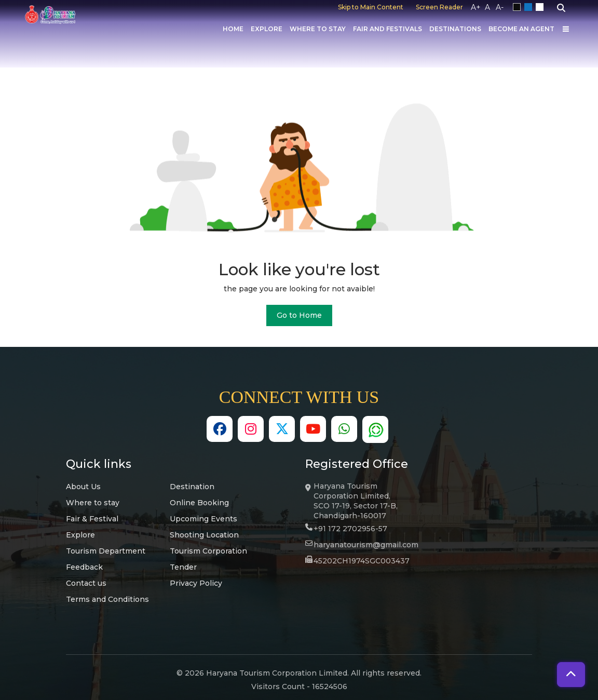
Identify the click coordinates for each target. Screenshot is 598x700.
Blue (530, 7)
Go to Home (299, 315)
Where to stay (93, 503)
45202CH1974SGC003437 (362, 561)
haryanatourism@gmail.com (366, 545)
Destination (192, 487)
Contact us (86, 583)
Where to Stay (318, 29)
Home (233, 29)
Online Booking (199, 503)
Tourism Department (106, 551)
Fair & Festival (92, 519)
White (541, 7)
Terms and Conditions (107, 599)
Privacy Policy (196, 583)
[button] (571, 675)
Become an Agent (521, 29)
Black (519, 7)
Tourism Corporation (208, 551)
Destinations (455, 29)
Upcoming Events (203, 519)
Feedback (84, 567)
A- (500, 7)
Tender (183, 567)
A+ (476, 7)
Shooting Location (204, 535)
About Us (83, 487)
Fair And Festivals (388, 29)
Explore (267, 29)
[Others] (566, 29)
